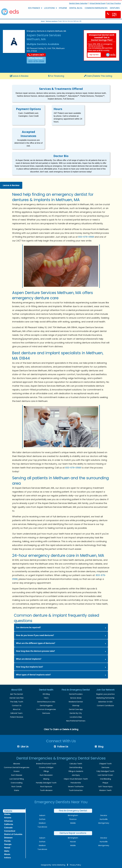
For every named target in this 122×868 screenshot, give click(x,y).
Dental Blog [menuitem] (76, 8)
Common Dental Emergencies (17, 767)
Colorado (8, 828)
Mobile (73, 823)
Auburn (42, 815)
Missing (46, 779)
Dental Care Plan (17, 698)
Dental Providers (76, 694)
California (9, 824)
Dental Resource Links (46, 702)
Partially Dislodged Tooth (46, 783)
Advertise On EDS (105, 702)
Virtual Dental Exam (97, 3)
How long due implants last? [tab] (29, 667)
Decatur (104, 815)
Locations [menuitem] (49, 8)
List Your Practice (114, 3)
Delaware (8, 838)
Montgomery (104, 823)
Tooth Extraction (76, 790)
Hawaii (7, 848)
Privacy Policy (75, 865)
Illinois (7, 854)
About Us (17, 709)
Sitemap (76, 706)
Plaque (105, 783)
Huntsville (104, 819)
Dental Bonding (76, 767)
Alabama (8, 811)
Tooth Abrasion (46, 790)
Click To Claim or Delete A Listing (61, 729)
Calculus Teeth (76, 764)
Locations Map (76, 717)
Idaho (7, 851)
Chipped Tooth (105, 764)
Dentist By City (76, 713)
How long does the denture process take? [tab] (35, 651)
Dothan (42, 819)
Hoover (73, 842)
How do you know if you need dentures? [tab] (35, 635)
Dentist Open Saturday (78, 3)
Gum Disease (17, 775)
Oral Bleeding (105, 779)
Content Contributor (105, 706)
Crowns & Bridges (46, 767)
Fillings (46, 771)
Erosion (17, 771)
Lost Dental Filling (17, 779)
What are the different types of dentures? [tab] (36, 643)
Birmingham (73, 815)
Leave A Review (19, 76)
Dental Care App (76, 709)
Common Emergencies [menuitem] (96, 8)
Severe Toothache (76, 787)
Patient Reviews (17, 717)
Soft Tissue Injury (105, 787)
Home (43, 21)
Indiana (8, 858)
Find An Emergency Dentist (73, 811)
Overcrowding (17, 783)
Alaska (7, 814)
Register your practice (105, 694)
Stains (17, 790)
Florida (7, 841)
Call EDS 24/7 (36, 55)
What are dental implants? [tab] (29, 659)
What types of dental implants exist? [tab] (33, 675)
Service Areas (76, 698)
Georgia (8, 844)
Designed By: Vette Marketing (53, 865)
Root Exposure (46, 787)
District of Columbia (13, 834)
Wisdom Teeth (105, 790)
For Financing (56, 76)
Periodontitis (76, 783)
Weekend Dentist (76, 702)
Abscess (17, 764)
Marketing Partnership (105, 698)
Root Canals (17, 787)
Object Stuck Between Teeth (76, 779)
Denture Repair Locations (73, 833)
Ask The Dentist (17, 694)
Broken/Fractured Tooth (46, 764)
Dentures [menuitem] (115, 8)
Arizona (8, 818)
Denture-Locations (52, 21)
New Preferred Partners (76, 721)
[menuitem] (113, 15)
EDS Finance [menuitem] (34, 8)
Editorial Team (17, 713)
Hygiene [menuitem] (63, 8)
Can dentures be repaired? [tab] (28, 627)
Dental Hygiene (46, 706)
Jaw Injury (76, 775)
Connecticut (10, 831)
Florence (73, 819)
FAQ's (46, 698)
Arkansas (8, 821)
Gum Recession (46, 775)
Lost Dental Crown (105, 775)
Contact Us (17, 706)
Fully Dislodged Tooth (105, 771)
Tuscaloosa (42, 827)
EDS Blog (46, 694)
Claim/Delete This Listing (98, 76)
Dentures (46, 713)
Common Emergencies (46, 709)
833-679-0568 (36, 61)
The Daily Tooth (17, 702)
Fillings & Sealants (76, 771)
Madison (42, 823)
